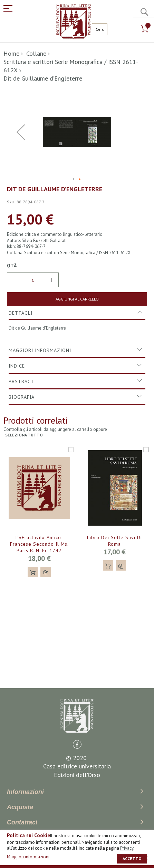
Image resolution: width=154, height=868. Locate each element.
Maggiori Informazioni (40, 350)
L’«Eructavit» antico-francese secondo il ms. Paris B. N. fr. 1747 (39, 544)
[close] (145, 858)
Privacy (127, 848)
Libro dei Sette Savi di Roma (114, 541)
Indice (17, 366)
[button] (21, 132)
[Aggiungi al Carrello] (77, 299)
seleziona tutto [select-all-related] (24, 435)
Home (11, 53)
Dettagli (21, 313)
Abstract (21, 381)
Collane (36, 53)
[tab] (77, 313)
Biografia (22, 397)
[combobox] (100, 29)
